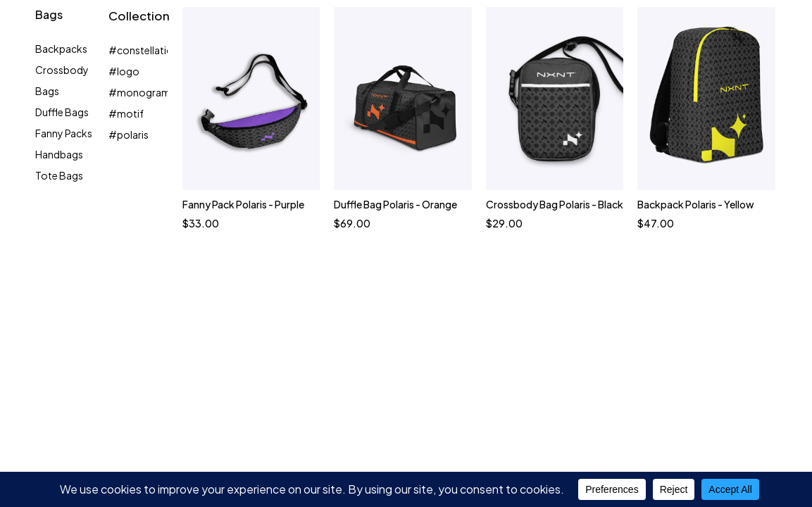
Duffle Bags (62, 112)
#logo (124, 71)
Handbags (59, 154)
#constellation (144, 50)
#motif (126, 113)
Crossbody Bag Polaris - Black (554, 204)
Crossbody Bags (62, 80)
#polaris (129, 134)
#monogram (139, 92)
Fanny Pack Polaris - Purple (243, 204)
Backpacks (61, 49)
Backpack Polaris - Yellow (696, 204)
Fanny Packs (64, 133)
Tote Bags (59, 175)
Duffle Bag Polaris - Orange (395, 204)
